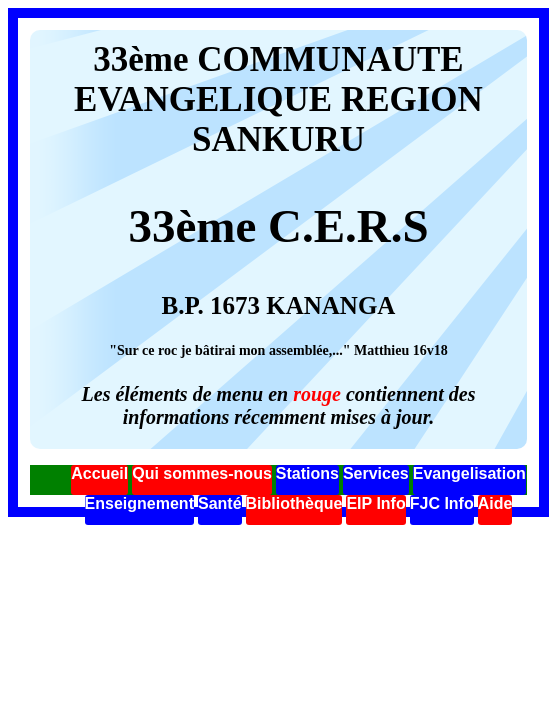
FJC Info (442, 503)
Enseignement (139, 503)
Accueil (99, 473)
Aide (495, 503)
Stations (307, 473)
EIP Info (375, 503)
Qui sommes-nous (202, 473)
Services (376, 473)
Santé (220, 503)
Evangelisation (469, 473)
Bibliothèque (294, 503)
